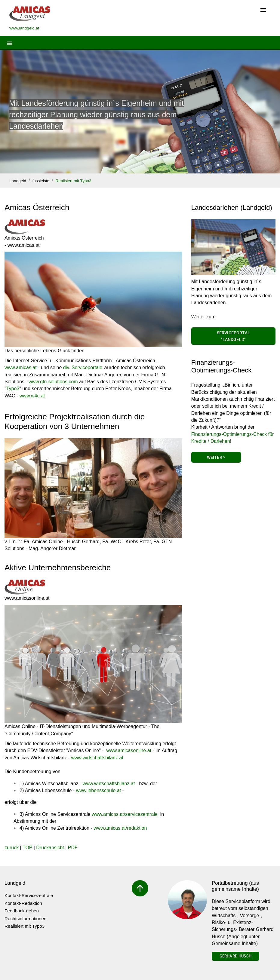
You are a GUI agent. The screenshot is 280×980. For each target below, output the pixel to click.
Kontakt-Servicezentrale (29, 895)
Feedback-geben (22, 911)
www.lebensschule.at (98, 790)
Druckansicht (50, 848)
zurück (12, 848)
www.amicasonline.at (129, 750)
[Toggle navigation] (263, 10)
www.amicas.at (21, 367)
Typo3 (13, 389)
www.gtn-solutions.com (53, 382)
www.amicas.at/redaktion (120, 828)
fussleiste (41, 181)
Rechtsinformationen (25, 919)
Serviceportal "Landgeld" (233, 336)
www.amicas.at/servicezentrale (125, 814)
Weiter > (216, 457)
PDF (73, 848)
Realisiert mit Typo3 (74, 181)
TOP (27, 848)
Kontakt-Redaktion (23, 903)
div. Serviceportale (83, 367)
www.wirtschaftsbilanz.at (97, 758)
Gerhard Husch (235, 956)
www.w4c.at (32, 396)
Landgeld (18, 181)
